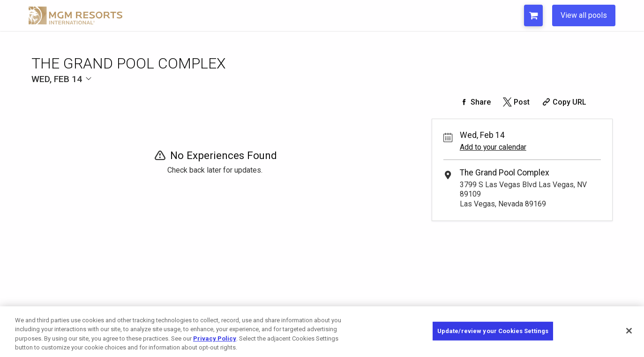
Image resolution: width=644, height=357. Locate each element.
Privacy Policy (215, 338)
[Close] (629, 331)
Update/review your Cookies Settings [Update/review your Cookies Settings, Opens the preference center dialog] (493, 331)
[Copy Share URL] (563, 102)
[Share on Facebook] (474, 102)
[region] (322, 332)
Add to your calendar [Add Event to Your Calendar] (493, 147)
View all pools (584, 15)
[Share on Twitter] (515, 102)
